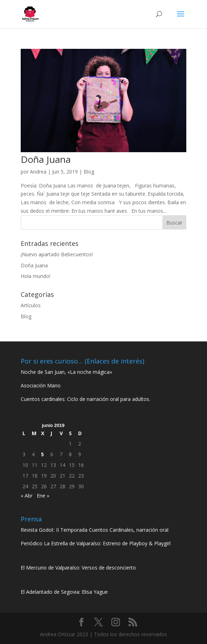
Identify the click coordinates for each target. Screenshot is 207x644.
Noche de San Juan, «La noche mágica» (66, 372)
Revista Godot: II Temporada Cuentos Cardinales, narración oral (95, 530)
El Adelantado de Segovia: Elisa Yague (64, 592)
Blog (89, 172)
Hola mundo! (36, 276)
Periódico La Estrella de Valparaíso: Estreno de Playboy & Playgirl (96, 543)
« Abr (27, 496)
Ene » (43, 496)
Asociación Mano (41, 385)
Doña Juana (46, 159)
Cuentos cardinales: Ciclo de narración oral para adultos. (85, 399)
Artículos (31, 305)
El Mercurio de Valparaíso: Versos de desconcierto (78, 568)
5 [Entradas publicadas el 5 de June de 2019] (42, 454)
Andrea (38, 172)
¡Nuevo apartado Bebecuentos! (57, 254)
